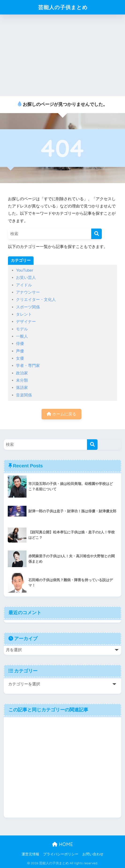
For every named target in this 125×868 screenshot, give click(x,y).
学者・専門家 (28, 366)
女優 (20, 358)
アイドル (24, 285)
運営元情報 (30, 854)
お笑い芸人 (26, 278)
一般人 (22, 336)
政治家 (22, 373)
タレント (24, 314)
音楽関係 (24, 395)
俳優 (20, 344)
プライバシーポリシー (61, 854)
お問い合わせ (93, 854)
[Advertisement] (62, 55)
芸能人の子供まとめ (63, 7)
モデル (22, 329)
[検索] (97, 234)
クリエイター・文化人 (36, 300)
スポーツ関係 (28, 307)
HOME (62, 844)
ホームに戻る (61, 414)
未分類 (22, 380)
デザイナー (26, 322)
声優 (20, 351)
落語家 (22, 388)
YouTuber (25, 270)
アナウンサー (28, 292)
